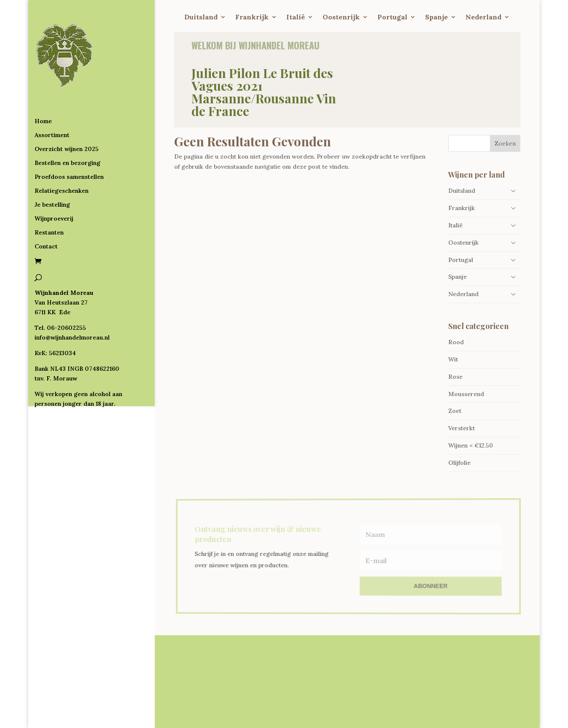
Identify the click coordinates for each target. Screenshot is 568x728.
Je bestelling (52, 170)
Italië (296, 18)
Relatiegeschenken (62, 156)
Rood (456, 342)
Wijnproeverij (54, 184)
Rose (455, 377)
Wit (453, 359)
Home (43, 87)
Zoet (455, 411)
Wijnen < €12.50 (471, 445)
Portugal (392, 18)
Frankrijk (252, 18)
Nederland (483, 18)
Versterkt (462, 428)
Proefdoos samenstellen (69, 143)
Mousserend (466, 394)
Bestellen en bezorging (67, 129)
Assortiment (52, 101)
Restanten (49, 198)
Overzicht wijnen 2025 (67, 115)
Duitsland (201, 18)
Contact (46, 212)
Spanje (436, 18)
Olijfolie (459, 463)
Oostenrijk (341, 18)
